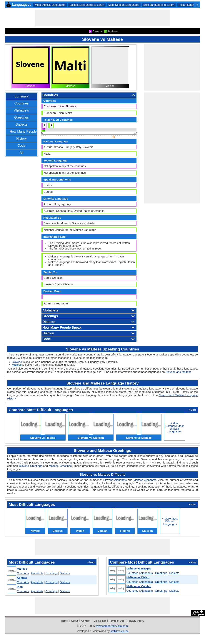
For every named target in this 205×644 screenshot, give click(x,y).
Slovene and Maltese (179, 372)
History (21, 139)
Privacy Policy (136, 621)
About (75, 621)
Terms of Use (117, 621)
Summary (21, 96)
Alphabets (21, 110)
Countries (21, 103)
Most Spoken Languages (124, 5)
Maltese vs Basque (139, 568)
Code (21, 146)
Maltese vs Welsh (138, 577)
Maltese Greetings (60, 466)
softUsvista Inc (119, 631)
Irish (20, 587)
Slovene (31, 86)
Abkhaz (22, 578)
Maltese (70, 86)
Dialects (21, 124)
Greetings (21, 117)
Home (64, 621)
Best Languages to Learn (159, 5)
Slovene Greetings (30, 466)
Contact (86, 621)
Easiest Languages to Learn (87, 5)
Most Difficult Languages (50, 5)
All (21, 153)
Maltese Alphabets (145, 480)
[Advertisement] (103, 18)
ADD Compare (198, 613)
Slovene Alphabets (115, 480)
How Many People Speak (28, 132)
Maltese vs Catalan (139, 586)
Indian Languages (190, 5)
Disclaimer (100, 621)
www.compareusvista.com (112, 626)
